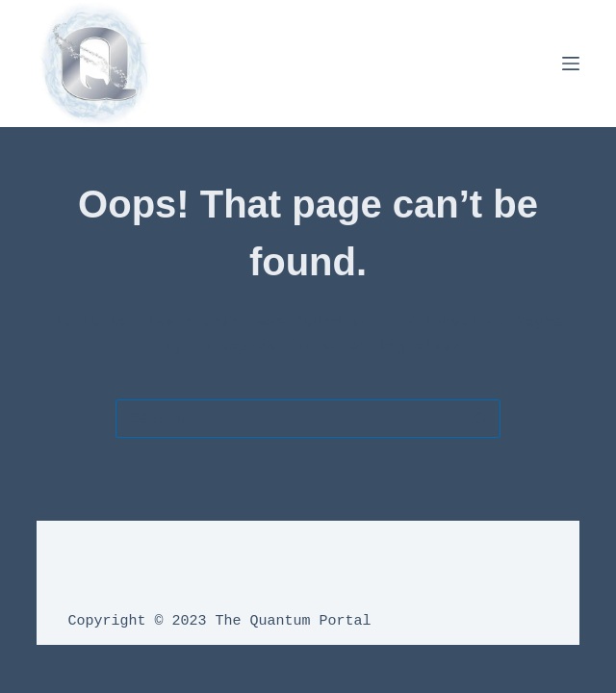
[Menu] (571, 64)
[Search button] (481, 419)
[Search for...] (289, 419)
